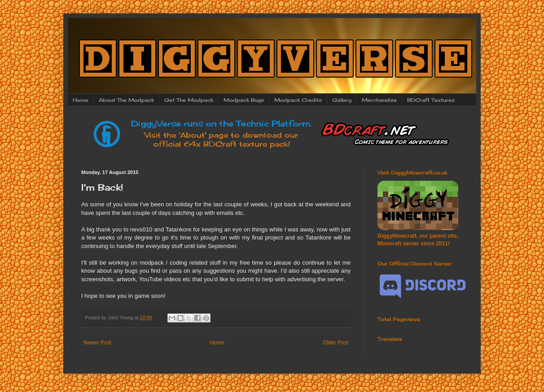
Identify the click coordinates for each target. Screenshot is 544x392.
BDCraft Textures (431, 100)
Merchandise (379, 100)
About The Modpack (126, 100)
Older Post (336, 343)
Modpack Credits (298, 100)
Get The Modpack (189, 100)
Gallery (342, 100)
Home (81, 100)
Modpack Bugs (244, 100)
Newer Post (97, 343)
